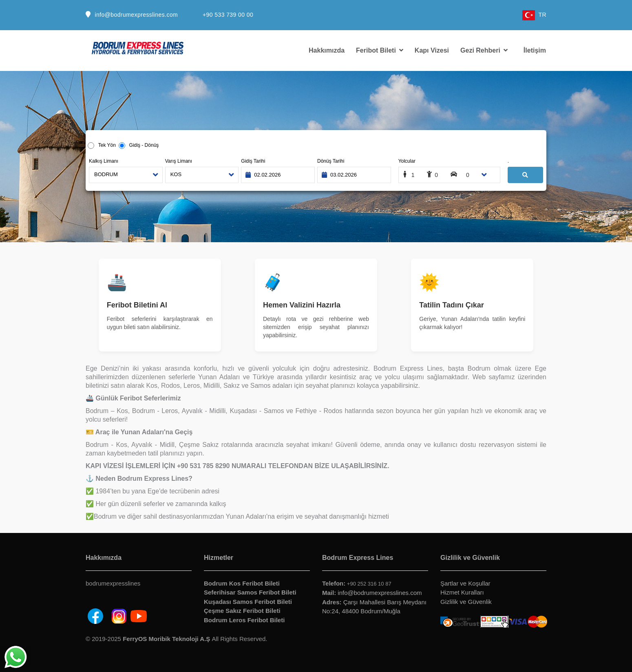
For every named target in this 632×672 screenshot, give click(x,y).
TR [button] (534, 15)
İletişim (535, 50)
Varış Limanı (179, 161)
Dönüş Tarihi (331, 161)
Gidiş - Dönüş (142, 145)
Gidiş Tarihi (253, 161)
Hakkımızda (327, 50)
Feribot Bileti (380, 50)
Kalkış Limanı (104, 161)
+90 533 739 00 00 (228, 15)
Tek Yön (106, 145)
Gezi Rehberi (484, 50)
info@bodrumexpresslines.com (136, 15)
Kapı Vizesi (432, 50)
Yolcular (407, 161)
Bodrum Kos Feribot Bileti (242, 583)
